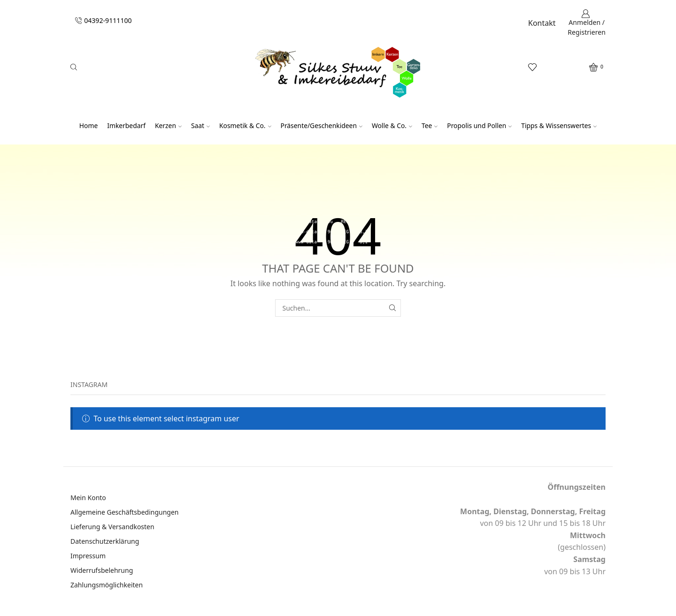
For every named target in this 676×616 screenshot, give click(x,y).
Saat (200, 125)
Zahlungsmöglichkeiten (107, 585)
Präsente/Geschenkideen (322, 125)
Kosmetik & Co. (245, 125)
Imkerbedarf (126, 125)
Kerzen (168, 125)
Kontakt (542, 23)
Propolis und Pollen (479, 125)
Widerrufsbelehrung (102, 570)
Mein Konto (88, 498)
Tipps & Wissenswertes (559, 125)
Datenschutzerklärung (105, 541)
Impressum (88, 556)
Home (88, 125)
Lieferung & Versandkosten (112, 527)
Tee (430, 125)
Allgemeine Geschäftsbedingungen (125, 512)
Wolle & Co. (392, 125)
